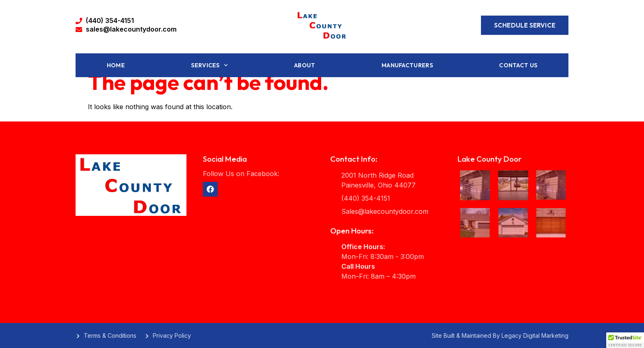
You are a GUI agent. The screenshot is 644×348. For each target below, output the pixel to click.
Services (209, 65)
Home (116, 65)
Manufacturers (407, 65)
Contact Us (518, 65)
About (305, 65)
